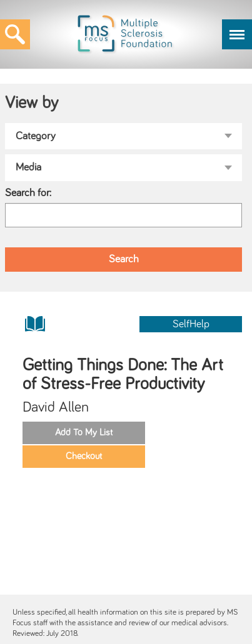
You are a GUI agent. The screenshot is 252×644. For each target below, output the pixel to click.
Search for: (28, 193)
